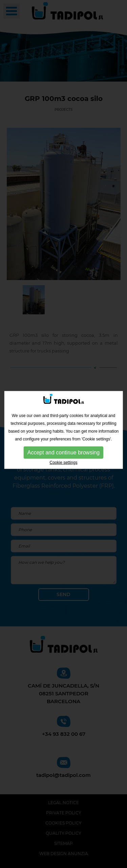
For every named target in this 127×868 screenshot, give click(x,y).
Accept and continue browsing (63, 451)
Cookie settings (63, 461)
